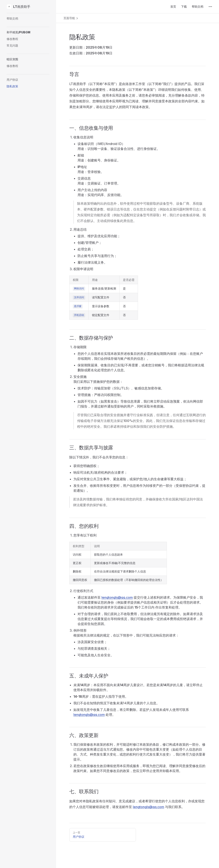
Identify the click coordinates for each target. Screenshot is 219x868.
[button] (28, 32)
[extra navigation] (210, 7)
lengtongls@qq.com (117, 597)
